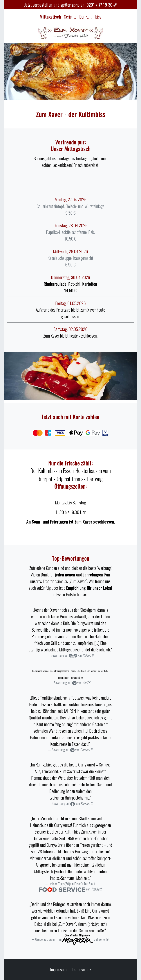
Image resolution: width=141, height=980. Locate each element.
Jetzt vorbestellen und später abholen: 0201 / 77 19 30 (71, 5)
